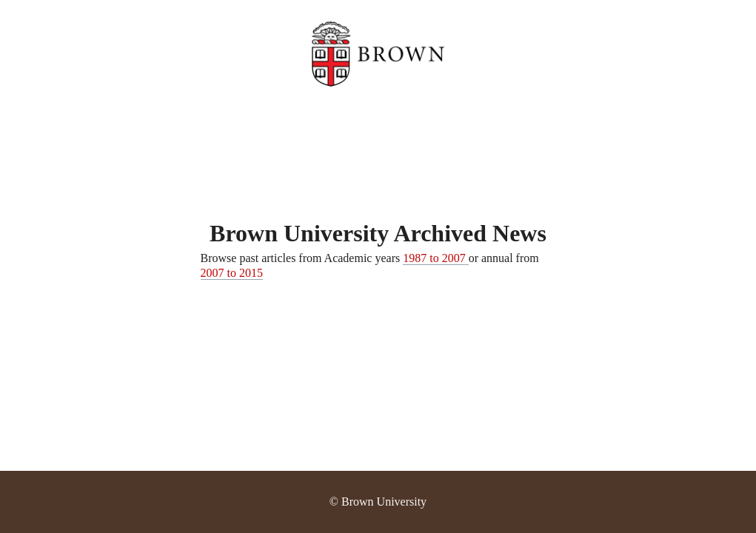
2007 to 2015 (232, 273)
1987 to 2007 (435, 258)
